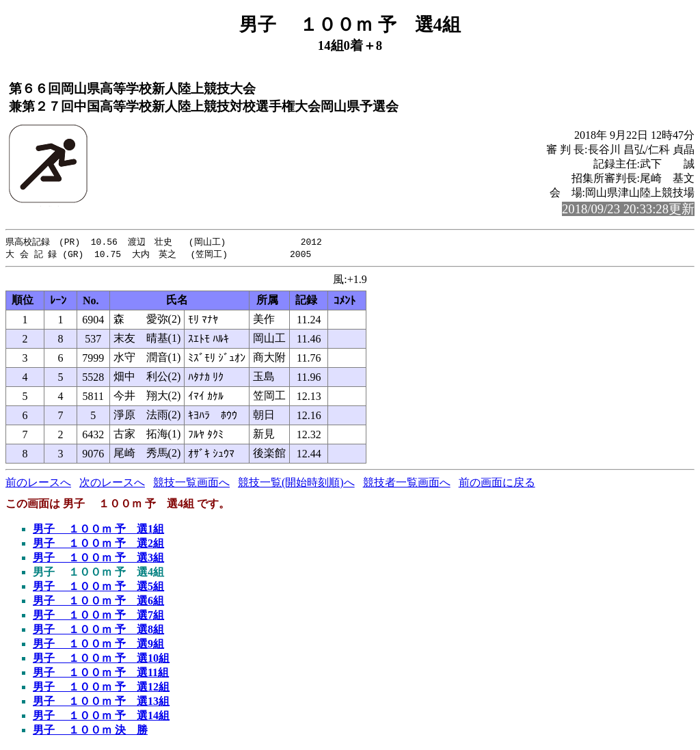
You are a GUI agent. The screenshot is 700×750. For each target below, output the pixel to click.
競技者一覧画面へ (407, 484)
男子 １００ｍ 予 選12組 (101, 688)
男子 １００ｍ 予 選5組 (98, 588)
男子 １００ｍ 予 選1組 (98, 530)
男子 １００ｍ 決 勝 (90, 731)
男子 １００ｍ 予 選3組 (98, 559)
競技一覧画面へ (191, 484)
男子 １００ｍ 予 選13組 (101, 702)
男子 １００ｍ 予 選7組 (98, 616)
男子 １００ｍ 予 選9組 (98, 645)
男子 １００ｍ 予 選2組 (98, 545)
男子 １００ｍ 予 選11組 (101, 674)
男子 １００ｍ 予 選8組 (98, 631)
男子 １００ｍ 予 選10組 (101, 659)
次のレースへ (112, 484)
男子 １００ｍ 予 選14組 (101, 717)
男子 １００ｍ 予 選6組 (98, 602)
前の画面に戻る (497, 484)
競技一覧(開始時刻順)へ (296, 484)
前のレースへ (38, 484)
